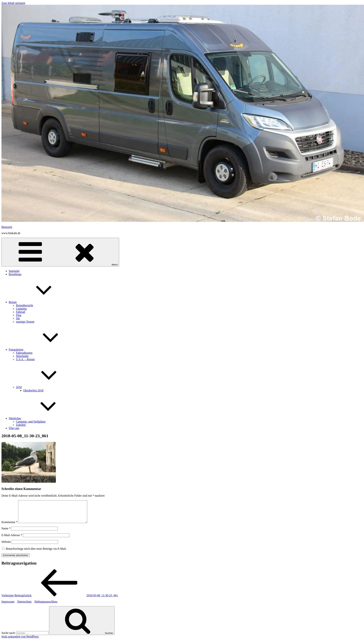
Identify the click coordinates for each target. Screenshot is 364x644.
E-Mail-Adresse (12, 539)
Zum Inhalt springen (13, 3)
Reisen (40, 302)
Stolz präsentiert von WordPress (20, 641)
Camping (21, 309)
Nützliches (42, 418)
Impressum (8, 606)
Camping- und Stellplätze (31, 422)
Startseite (14, 271)
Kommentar (9, 526)
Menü (60, 252)
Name (6, 533)
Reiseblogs (15, 274)
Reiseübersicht (24, 305)
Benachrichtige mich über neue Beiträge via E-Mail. (36, 553)
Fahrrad (20, 312)
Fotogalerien (43, 350)
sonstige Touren (25, 322)
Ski (18, 318)
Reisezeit (7, 227)
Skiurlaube (22, 356)
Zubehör (21, 425)
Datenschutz (24, 606)
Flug (19, 315)
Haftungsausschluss (46, 606)
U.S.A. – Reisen (25, 359)
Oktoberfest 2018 (33, 390)
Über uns (14, 428)
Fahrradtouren (24, 353)
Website (6, 546)
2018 (46, 387)
